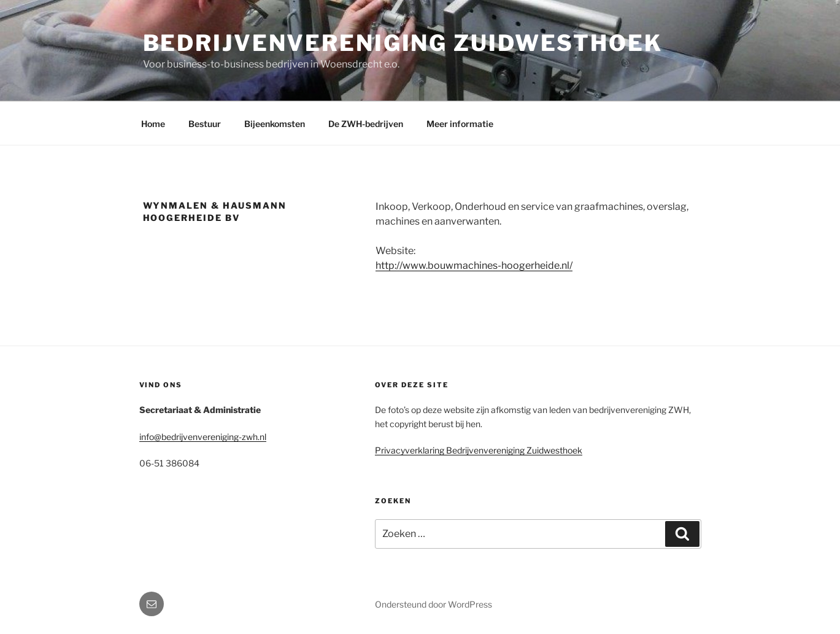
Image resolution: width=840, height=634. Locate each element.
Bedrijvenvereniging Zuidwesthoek (403, 43)
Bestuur (205, 124)
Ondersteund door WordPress (433, 604)
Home (153, 124)
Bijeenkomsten (275, 124)
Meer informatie (460, 124)
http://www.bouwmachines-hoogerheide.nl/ (474, 265)
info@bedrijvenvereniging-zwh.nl (203, 437)
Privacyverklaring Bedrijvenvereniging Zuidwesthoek (479, 450)
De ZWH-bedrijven (366, 124)
